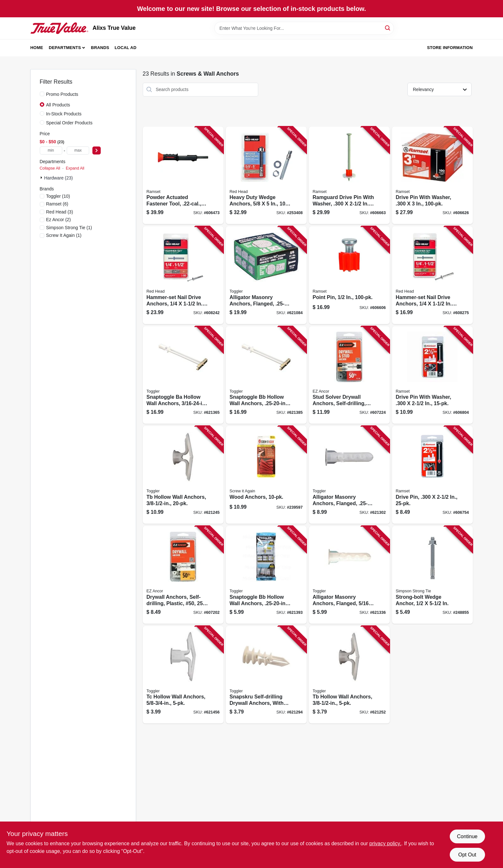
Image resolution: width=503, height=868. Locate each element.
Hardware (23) (59, 178)
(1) (69, 228)
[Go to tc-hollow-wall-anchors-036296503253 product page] (183, 675)
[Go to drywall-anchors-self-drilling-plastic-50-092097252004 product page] (183, 575)
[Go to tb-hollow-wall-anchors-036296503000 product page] (349, 675)
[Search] (388, 28)
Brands (100, 48)
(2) (59, 220)
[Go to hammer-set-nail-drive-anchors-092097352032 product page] (432, 275)
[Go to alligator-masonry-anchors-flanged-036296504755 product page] (349, 475)
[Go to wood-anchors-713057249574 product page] (266, 475)
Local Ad (125, 48)
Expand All (75, 168)
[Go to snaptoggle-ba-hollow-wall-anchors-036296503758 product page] (183, 375)
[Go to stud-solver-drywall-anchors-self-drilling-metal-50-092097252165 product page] (349, 375)
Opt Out (467, 855)
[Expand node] (42, 178)
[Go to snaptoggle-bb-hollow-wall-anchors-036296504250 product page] (266, 375)
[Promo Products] (42, 94)
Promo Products (62, 94)
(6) (57, 204)
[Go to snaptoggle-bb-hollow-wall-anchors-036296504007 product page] (266, 575)
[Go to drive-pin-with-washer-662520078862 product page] (432, 175)
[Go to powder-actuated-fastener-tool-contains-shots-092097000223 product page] (183, 175)
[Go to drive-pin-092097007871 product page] (432, 475)
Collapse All (50, 168)
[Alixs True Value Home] (59, 28)
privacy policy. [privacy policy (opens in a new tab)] (385, 843)
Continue (467, 836)
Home (37, 48)
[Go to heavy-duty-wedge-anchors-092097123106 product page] (266, 175)
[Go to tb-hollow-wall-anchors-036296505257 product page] (183, 475)
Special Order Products (69, 123)
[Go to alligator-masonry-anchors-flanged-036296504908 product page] (349, 575)
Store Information (450, 48)
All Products (58, 105)
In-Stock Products (64, 114)
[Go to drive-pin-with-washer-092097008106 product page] (432, 375)
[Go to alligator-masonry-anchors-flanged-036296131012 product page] (266, 275)
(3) (60, 212)
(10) (58, 196)
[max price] (78, 150)
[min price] (51, 150)
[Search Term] (304, 28)
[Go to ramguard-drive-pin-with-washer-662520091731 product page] (349, 175)
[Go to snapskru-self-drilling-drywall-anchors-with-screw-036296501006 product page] (266, 675)
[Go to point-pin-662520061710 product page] (349, 275)
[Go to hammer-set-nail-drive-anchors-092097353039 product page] (183, 275)
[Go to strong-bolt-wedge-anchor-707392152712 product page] (432, 575)
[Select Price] (97, 150)
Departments (65, 48)
